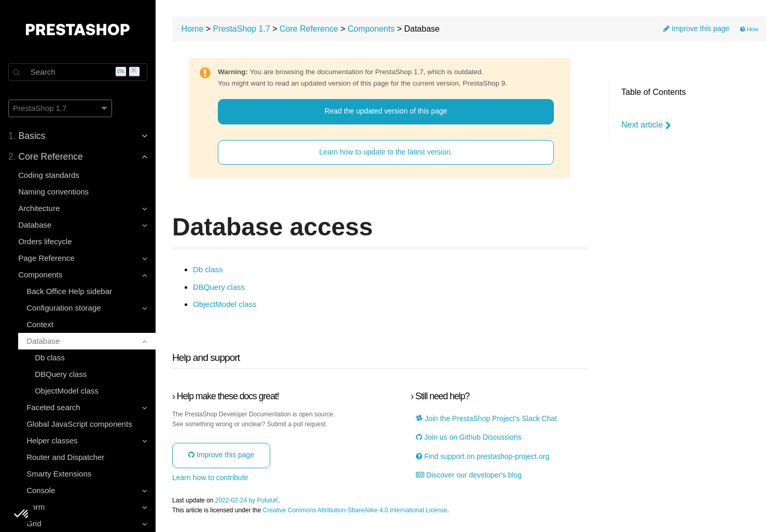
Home (193, 29)
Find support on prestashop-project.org (483, 457)
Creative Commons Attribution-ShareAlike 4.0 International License (355, 510)
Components (371, 29)
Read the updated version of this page (386, 111)
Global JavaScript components (79, 424)
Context (40, 324)
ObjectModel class (67, 391)
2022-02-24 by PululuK (247, 501)
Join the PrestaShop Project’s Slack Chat (486, 419)
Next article (646, 125)
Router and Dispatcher (65, 457)
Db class (50, 358)
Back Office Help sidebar (69, 291)
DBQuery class (61, 374)
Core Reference (309, 29)
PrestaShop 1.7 (242, 29)
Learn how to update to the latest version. (386, 152)
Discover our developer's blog (469, 475)
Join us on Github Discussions (469, 437)
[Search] (78, 72)
